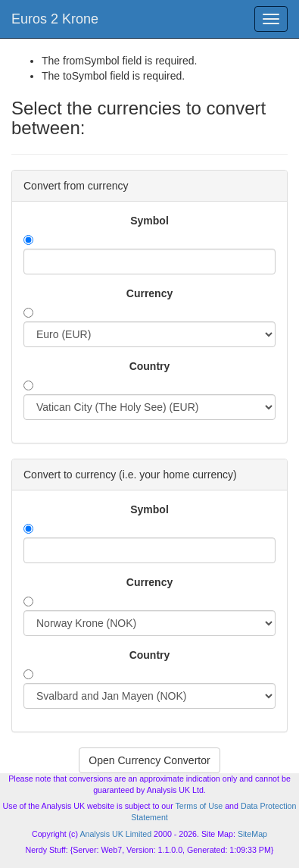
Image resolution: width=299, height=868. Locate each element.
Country (150, 366)
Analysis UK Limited (115, 834)
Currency (149, 293)
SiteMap (252, 834)
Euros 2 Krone (55, 19)
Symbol (149, 221)
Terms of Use (199, 806)
